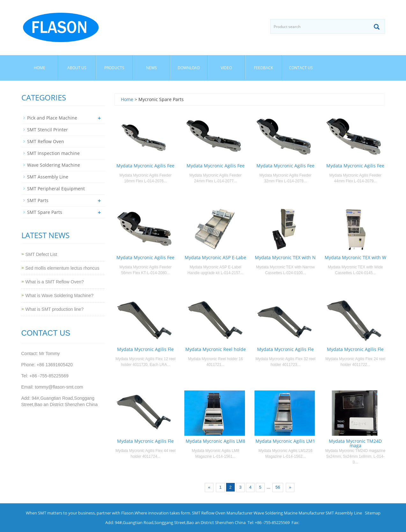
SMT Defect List (41, 254)
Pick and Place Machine (52, 118)
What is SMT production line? (55, 309)
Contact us (301, 68)
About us (77, 68)
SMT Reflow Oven (46, 141)
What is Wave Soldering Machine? (59, 295)
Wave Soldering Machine (54, 165)
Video (226, 68)
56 (278, 487)
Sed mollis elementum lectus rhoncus (63, 268)
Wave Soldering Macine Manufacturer (289, 513)
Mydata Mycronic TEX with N (285, 257)
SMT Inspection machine (53, 153)
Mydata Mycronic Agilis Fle (145, 349)
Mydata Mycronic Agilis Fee (145, 166)
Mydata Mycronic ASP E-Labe (215, 257)
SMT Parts (38, 200)
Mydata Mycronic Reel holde (216, 349)
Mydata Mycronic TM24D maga (355, 443)
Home (40, 68)
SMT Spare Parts (45, 212)
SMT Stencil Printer (48, 130)
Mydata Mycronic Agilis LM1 (285, 441)
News (151, 68)
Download (189, 68)
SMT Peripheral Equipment (56, 189)
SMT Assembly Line (48, 177)
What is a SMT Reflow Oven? (55, 282)
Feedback (263, 68)
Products (114, 68)
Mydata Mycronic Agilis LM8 (215, 441)
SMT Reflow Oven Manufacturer (222, 513)
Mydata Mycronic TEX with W (355, 257)
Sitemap (373, 513)
